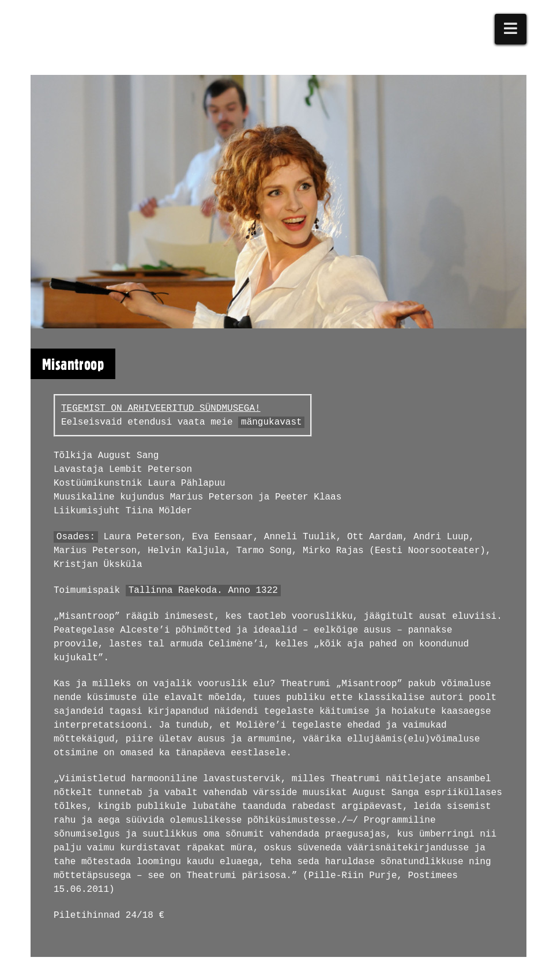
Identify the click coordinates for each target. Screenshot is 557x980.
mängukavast (272, 422)
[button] (511, 29)
